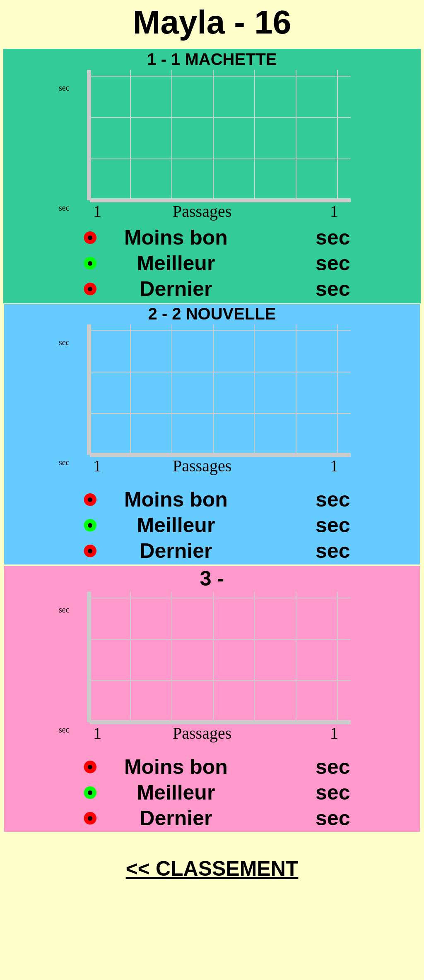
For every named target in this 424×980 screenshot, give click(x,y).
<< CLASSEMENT (212, 869)
